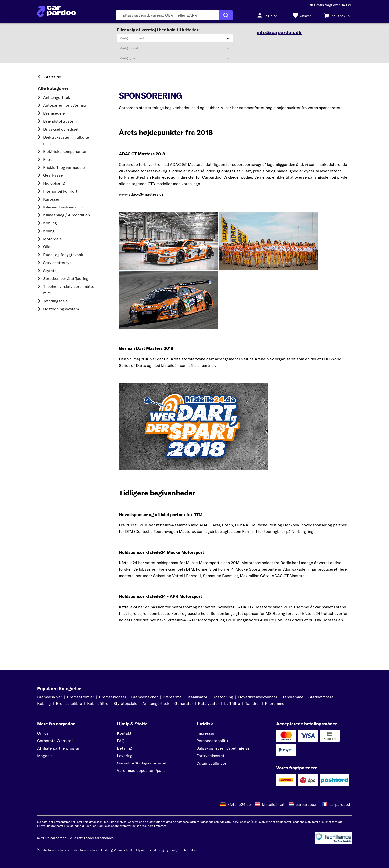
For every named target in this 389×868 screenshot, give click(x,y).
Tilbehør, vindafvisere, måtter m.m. (69, 293)
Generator (184, 704)
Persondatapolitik (212, 741)
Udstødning (223, 697)
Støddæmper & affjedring (66, 282)
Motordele (52, 242)
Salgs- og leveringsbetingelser (224, 749)
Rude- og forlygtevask (63, 258)
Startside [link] (53, 80)
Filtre (48, 163)
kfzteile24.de (239, 805)
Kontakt (124, 734)
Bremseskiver (50, 697)
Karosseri (52, 202)
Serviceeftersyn (57, 266)
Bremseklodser (113, 697)
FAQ (121, 741)
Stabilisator (197, 697)
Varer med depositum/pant (141, 771)
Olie (47, 250)
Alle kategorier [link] (53, 92)
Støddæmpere (321, 697)
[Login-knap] (268, 15)
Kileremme (275, 704)
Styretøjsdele (125, 704)
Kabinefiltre (98, 704)
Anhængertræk (57, 101)
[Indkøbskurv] (337, 15)
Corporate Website (56, 741)
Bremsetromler (81, 697)
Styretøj (50, 274)
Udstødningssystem (61, 312)
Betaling (124, 749)
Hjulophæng (54, 186)
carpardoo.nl (307, 805)
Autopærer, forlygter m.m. (66, 108)
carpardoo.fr (341, 805)
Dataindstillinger (211, 764)
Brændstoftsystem (60, 124)
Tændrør (253, 704)
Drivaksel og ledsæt (61, 132)
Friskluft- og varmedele (64, 171)
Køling (49, 234)
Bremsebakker (145, 697)
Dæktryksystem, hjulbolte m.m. (66, 143)
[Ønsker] (302, 15)
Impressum (206, 734)
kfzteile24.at (273, 805)
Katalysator (209, 704)
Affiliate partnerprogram (59, 749)
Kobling (50, 226)
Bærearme (172, 697)
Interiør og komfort (60, 194)
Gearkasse (53, 178)
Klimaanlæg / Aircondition (66, 218)
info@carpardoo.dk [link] (279, 32)
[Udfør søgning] (226, 15)
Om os (43, 734)
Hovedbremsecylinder (258, 697)
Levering (125, 756)
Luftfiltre (232, 704)
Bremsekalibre (69, 704)
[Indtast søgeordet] (168, 15)
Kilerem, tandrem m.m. (63, 210)
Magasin (45, 756)
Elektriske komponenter (65, 155)
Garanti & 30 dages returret (142, 764)
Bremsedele (54, 116)
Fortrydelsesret (210, 756)
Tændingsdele (56, 304)
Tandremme (293, 697)
